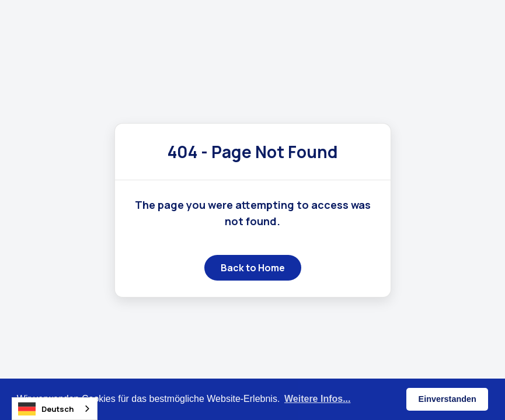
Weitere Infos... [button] (318, 399)
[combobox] (55, 409)
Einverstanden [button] (447, 399)
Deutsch (46, 409)
